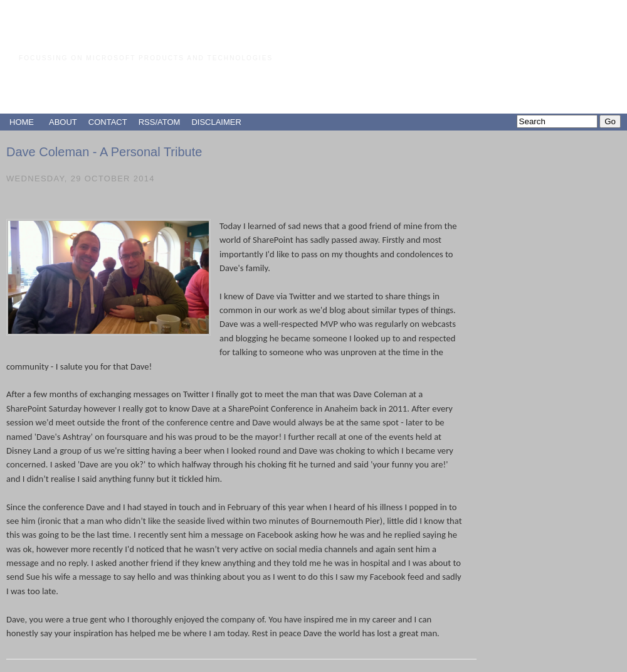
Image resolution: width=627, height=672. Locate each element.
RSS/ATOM (160, 122)
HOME (22, 122)
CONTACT (108, 122)
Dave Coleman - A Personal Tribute (104, 152)
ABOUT (63, 122)
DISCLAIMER (216, 122)
